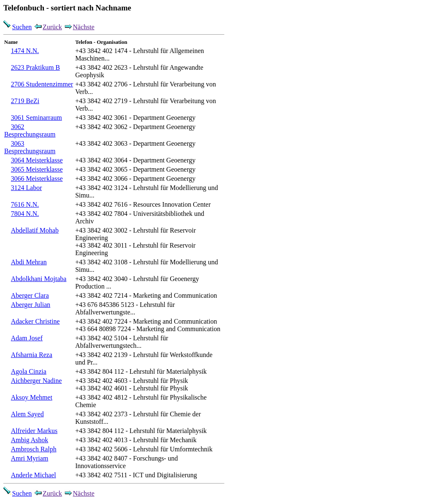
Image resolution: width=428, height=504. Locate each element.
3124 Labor (26, 188)
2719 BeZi (25, 101)
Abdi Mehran (29, 262)
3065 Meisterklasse (37, 169)
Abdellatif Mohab (35, 230)
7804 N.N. (25, 214)
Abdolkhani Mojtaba (39, 279)
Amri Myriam (29, 458)
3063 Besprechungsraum (30, 147)
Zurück (48, 27)
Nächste (79, 27)
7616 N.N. (25, 204)
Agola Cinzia (29, 371)
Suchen (18, 27)
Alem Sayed (27, 414)
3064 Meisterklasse (37, 160)
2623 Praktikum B (35, 67)
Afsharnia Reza (32, 355)
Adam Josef (27, 338)
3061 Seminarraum (36, 118)
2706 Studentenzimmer (42, 84)
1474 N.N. (25, 51)
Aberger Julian (31, 305)
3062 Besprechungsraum (30, 130)
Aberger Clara (30, 295)
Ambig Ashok (29, 440)
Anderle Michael (33, 475)
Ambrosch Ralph (34, 449)
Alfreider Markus (34, 431)
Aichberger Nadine (36, 381)
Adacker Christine (35, 321)
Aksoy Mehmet (32, 397)
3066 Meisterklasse (37, 179)
